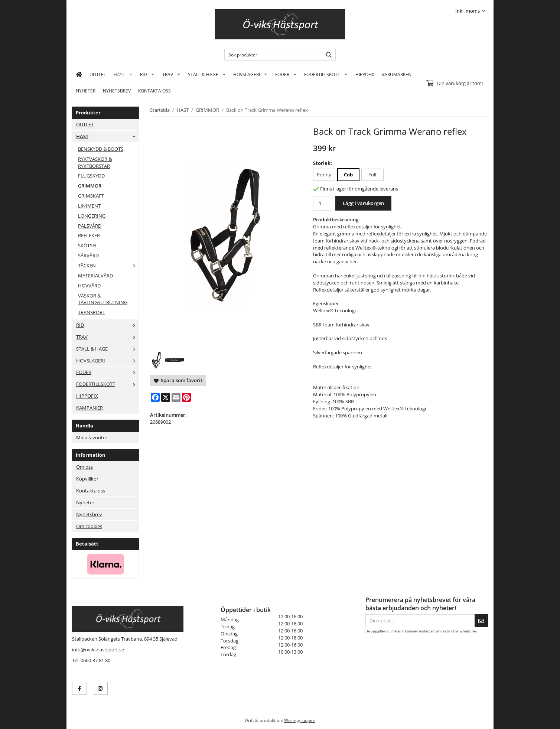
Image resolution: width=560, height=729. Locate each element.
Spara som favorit (178, 380)
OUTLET (98, 74)
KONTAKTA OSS (154, 91)
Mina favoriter (92, 437)
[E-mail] (176, 397)
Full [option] (372, 175)
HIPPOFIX (365, 74)
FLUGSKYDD (91, 176)
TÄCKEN (108, 266)
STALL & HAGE (207, 74)
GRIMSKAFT (91, 196)
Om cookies (89, 526)
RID (147, 74)
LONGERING (92, 216)
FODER (286, 74)
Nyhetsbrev (117, 91)
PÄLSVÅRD (90, 226)
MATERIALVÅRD (95, 276)
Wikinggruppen (300, 720)
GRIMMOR (90, 186)
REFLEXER (89, 235)
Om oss (84, 467)
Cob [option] (348, 175)
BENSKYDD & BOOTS (101, 149)
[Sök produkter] (272, 55)
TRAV (171, 74)
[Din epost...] (420, 621)
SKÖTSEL (88, 245)
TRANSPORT (92, 312)
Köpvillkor (87, 479)
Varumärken (397, 74)
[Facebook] (155, 397)
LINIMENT (89, 206)
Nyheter (86, 91)
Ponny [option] (324, 175)
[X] (166, 397)
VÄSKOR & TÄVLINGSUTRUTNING (103, 299)
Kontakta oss (91, 491)
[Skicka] (481, 621)
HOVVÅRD (89, 286)
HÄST (123, 74)
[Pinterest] (186, 397)
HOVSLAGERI (250, 74)
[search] (327, 55)
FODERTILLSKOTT (326, 74)
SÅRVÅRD (88, 256)
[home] (79, 74)
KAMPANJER (89, 408)
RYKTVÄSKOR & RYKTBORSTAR (95, 162)
